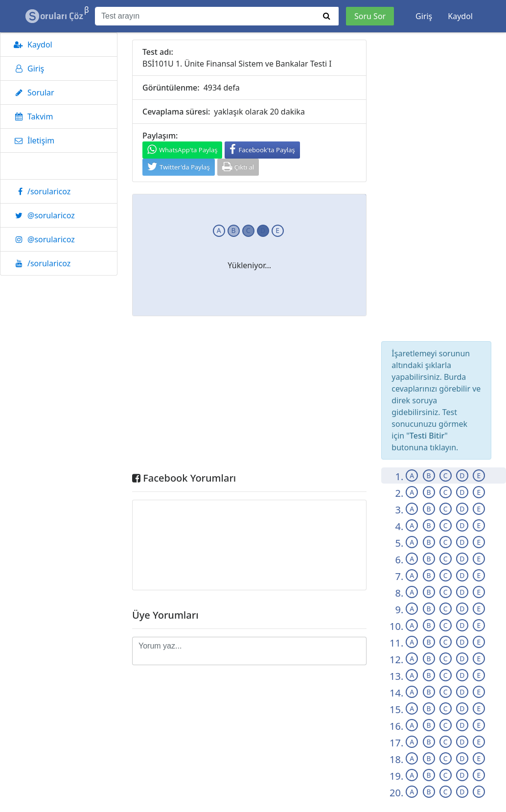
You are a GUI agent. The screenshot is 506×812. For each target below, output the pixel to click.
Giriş (424, 16)
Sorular (32, 93)
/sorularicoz (40, 191)
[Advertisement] (249, 396)
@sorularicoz (43, 215)
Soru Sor (370, 16)
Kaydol (460, 16)
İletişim (32, 140)
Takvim (32, 116)
